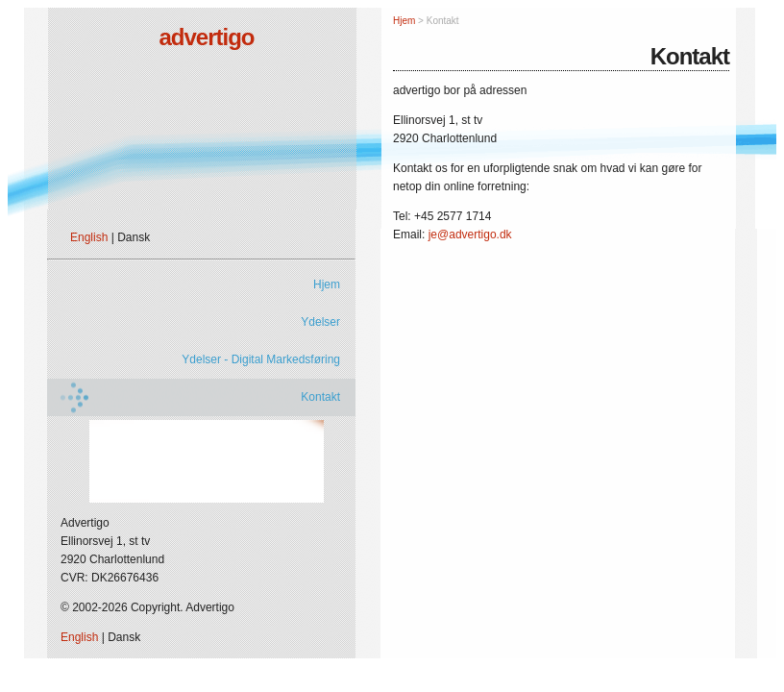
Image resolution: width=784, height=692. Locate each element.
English (89, 237)
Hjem (327, 284)
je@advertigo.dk (470, 235)
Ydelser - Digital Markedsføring (261, 359)
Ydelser (320, 322)
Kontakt (320, 397)
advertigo (206, 37)
